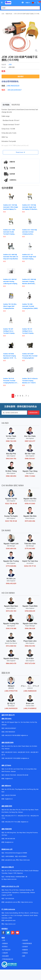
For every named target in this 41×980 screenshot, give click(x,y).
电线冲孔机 (9, 14)
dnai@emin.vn (9, 842)
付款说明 (25, 940)
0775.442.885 (30, 549)
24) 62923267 (16, 90)
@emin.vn (10, 799)
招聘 (24, 956)
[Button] (2, 3)
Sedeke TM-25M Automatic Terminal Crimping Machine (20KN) (30, 306)
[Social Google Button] (13, 933)
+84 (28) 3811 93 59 (23, 752)
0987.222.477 (30, 441)
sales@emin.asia (10, 860)
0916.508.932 (11, 646)
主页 (3, 14)
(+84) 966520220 (10, 732)
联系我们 (5, 947)
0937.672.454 (30, 663)
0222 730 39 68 (11, 504)
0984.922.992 (30, 646)
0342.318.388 (11, 629)
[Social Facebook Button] (3, 933)
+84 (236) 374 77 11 (11, 816)
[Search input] (19, 8)
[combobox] (19, 8)
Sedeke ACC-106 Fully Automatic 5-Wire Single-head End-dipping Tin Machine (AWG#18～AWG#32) (11, 209)
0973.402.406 (30, 521)
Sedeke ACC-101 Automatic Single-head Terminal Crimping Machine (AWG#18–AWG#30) (29, 259)
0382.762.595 (11, 441)
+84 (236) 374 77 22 (23, 816)
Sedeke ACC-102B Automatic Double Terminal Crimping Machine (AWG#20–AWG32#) (9, 234)
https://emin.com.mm (10, 879)
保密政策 (5, 943)
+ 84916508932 (9, 856)
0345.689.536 (11, 549)
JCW (10, 65)
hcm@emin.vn (25, 758)
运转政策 (25, 947)
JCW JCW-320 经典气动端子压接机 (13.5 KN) (27, 14)
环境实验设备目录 (8, 959)
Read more (20, 152)
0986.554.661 (30, 459)
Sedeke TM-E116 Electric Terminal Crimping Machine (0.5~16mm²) (30, 381)
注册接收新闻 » (33, 413)
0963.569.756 (11, 459)
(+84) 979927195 (11, 691)
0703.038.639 (30, 611)
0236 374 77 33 (30, 566)
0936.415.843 (30, 504)
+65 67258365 (22, 856)
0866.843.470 (11, 663)
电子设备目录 (6, 950)
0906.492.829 (11, 584)
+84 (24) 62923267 (10, 728)
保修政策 (25, 950)
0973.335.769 (11, 611)
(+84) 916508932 (30, 708)
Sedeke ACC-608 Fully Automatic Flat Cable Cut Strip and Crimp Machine (11, 257)
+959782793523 (10, 877)
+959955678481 (20, 877)
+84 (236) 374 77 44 (11, 822)
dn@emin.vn (25, 822)
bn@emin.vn (9, 779)
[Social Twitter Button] (8, 933)
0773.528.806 (11, 566)
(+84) (9, 86)
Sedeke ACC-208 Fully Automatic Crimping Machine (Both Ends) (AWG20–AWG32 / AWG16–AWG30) (29, 284)
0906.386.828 (30, 629)
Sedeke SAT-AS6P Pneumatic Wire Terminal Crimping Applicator (30, 356)
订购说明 (5, 953)
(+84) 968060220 (30, 691)
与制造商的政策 (27, 943)
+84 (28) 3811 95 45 (11, 758)
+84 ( (9, 90)
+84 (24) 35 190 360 (11, 735)
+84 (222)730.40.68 (22, 775)
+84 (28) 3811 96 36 (11, 752)
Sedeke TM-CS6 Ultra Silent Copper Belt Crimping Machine (10, 306)
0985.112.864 (30, 476)
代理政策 (25, 953)
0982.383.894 (11, 476)
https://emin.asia (25, 860)
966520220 (15, 86)
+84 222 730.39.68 (10, 775)
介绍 (3, 940)
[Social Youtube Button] (17, 933)
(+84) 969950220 (11, 708)
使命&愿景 (5, 956)
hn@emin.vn (24, 735)
